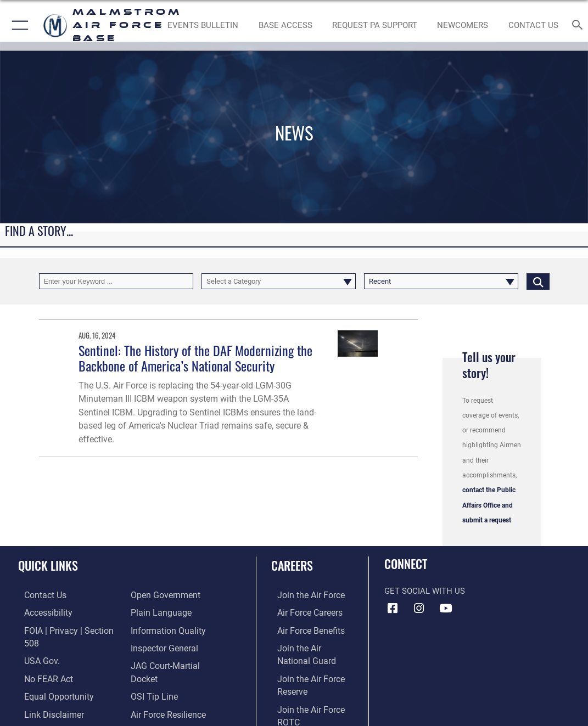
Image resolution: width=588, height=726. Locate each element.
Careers (292, 565)
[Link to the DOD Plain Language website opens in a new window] (158, 612)
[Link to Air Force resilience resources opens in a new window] (167, 697)
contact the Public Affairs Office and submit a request (489, 505)
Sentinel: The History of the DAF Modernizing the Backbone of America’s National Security (195, 358)
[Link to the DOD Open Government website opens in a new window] (163, 595)
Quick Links (48, 565)
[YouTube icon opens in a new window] (445, 609)
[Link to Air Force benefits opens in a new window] (304, 629)
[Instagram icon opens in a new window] (419, 609)
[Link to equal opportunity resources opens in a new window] (51, 680)
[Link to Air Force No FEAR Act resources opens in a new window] (42, 663)
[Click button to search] (538, 281)
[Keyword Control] (116, 281)
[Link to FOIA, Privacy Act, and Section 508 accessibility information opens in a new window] (68, 629)
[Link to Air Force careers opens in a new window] (303, 612)
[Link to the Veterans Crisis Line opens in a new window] (168, 714)
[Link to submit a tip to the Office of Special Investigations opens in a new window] (153, 680)
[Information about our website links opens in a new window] (47, 697)
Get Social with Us (425, 591)
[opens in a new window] (374, 25)
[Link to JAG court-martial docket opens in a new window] (178, 663)
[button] (18, 25)
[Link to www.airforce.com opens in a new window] (304, 595)
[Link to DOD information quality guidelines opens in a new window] (166, 629)
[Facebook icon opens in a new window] (393, 609)
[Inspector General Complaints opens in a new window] (163, 646)
